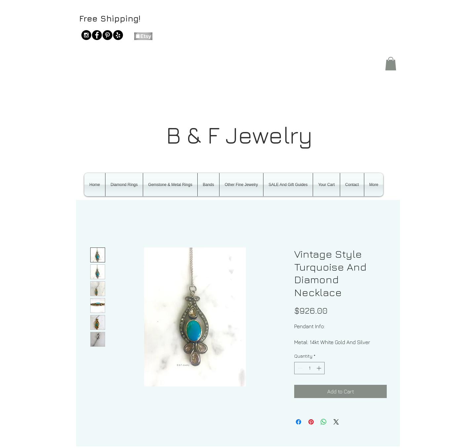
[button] (391, 64)
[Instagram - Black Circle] (86, 35)
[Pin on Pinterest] (311, 422)
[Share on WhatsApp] (324, 422)
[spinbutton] (309, 368)
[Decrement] (299, 368)
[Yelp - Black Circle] (118, 35)
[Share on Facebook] (298, 422)
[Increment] (319, 368)
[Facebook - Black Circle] (97, 35)
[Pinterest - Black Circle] (107, 35)
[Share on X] (336, 422)
